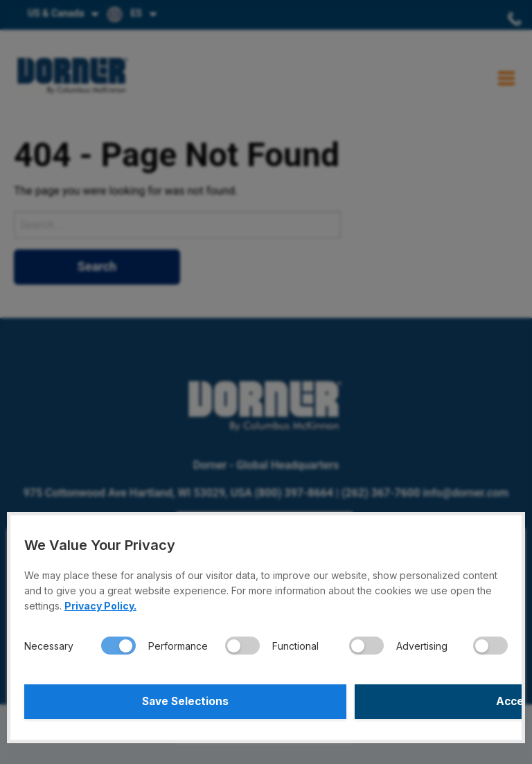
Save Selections (143, 702)
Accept (389, 702)
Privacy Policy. (100, 606)
